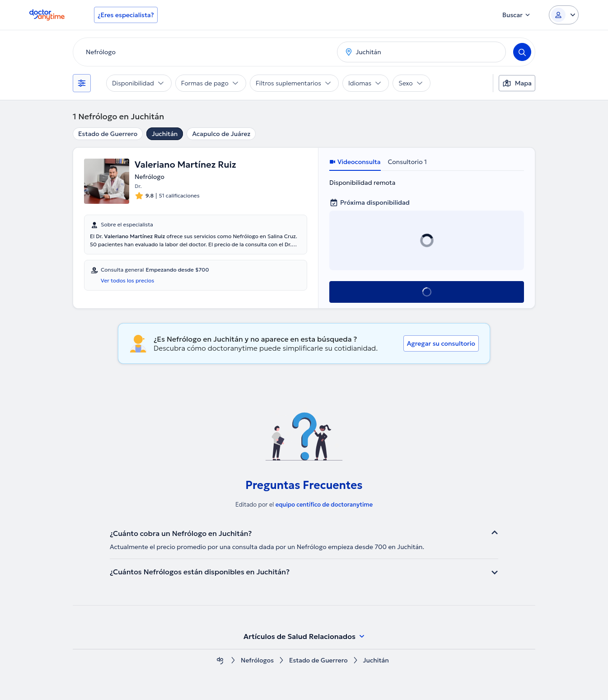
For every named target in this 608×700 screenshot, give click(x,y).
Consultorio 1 (407, 162)
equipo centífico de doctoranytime (324, 505)
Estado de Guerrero (108, 134)
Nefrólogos (257, 660)
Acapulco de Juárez (221, 134)
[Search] (522, 52)
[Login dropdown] (564, 15)
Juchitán (165, 134)
